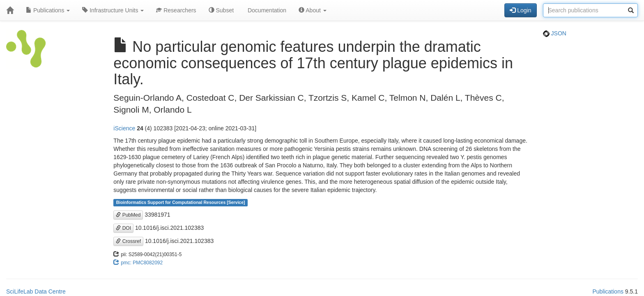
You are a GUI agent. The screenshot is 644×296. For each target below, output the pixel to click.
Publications (48, 10)
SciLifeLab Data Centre (36, 291)
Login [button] (520, 10)
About (313, 10)
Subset (221, 10)
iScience (124, 128)
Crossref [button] (128, 241)
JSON (555, 33)
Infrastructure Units (113, 10)
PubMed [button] (128, 215)
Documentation (266, 10)
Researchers (176, 10)
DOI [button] (123, 228)
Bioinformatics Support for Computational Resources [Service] (181, 203)
